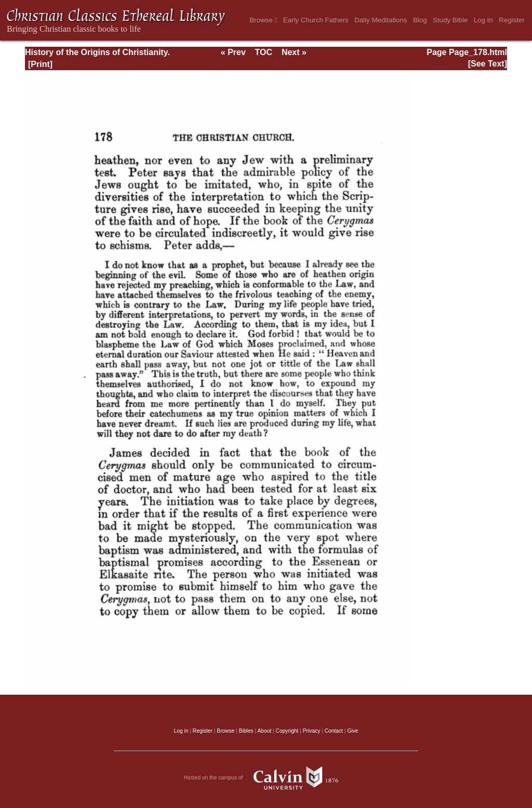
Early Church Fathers (316, 20)
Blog (420, 20)
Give (353, 731)
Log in (181, 731)
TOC (264, 52)
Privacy (312, 731)
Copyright (287, 731)
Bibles (246, 731)
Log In (483, 20)
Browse (263, 20)
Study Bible (450, 20)
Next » (294, 52)
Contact (334, 731)
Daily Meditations (381, 20)
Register (512, 20)
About (264, 731)
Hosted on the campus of (266, 778)
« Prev (233, 52)
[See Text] (488, 64)
